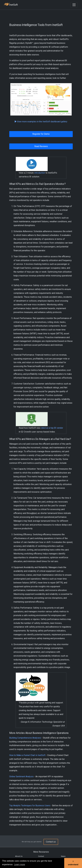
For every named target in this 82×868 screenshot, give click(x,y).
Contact (41, 856)
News (63, 856)
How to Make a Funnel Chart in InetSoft (27, 755)
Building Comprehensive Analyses (25, 738)
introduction (40, 173)
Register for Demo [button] (41, 134)
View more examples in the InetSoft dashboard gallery (41, 122)
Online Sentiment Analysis (21, 777)
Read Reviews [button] (41, 146)
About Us (19, 856)
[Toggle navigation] (74, 5)
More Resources (41, 852)
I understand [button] (73, 863)
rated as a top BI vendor (52, 428)
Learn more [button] (20, 864)
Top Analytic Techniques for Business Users (30, 806)
